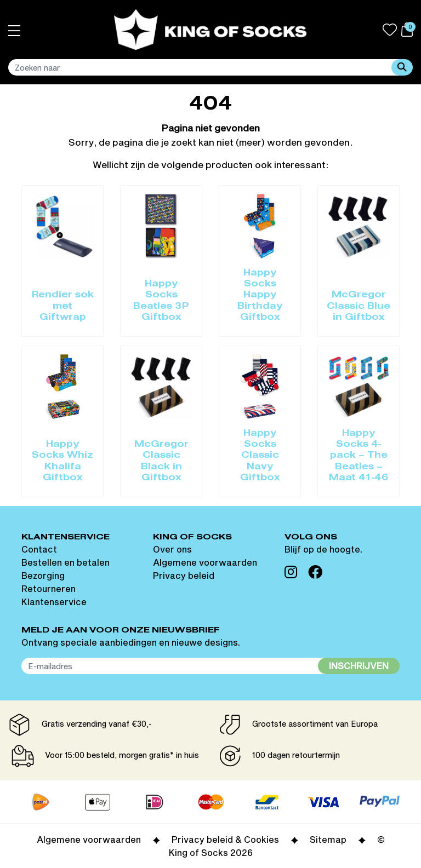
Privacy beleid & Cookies (225, 839)
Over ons (172, 549)
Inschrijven (359, 666)
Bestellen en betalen (66, 562)
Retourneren (49, 588)
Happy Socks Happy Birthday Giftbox (260, 296)
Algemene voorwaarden (205, 562)
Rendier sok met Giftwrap (63, 306)
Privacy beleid (184, 575)
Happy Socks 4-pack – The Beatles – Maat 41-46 (359, 456)
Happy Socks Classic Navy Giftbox (260, 456)
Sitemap (328, 839)
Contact (39, 549)
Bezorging (43, 575)
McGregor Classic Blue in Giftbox (359, 306)
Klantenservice (54, 602)
